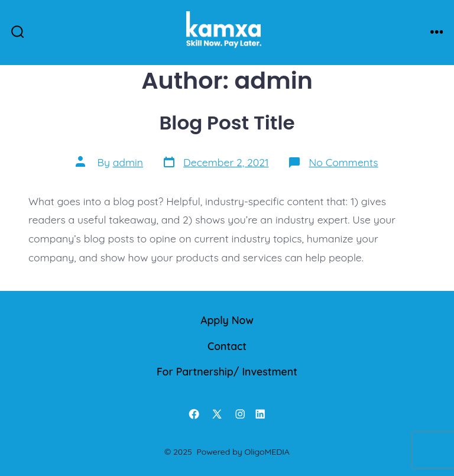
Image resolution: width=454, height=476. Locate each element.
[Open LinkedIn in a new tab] (260, 414)
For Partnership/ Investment (227, 371)
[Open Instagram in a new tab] (240, 414)
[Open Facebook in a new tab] (194, 414)
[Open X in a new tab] (217, 414)
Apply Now (227, 320)
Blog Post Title (227, 123)
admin (128, 162)
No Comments (343, 162)
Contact (227, 346)
